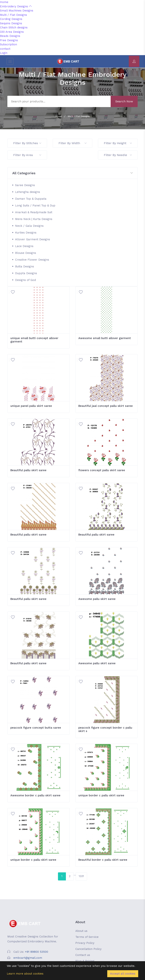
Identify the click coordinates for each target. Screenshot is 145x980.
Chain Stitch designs (14, 27)
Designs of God (25, 280)
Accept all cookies (123, 974)
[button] (72, 173)
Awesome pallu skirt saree (97, 599)
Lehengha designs (28, 192)
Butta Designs (25, 266)
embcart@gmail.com (28, 958)
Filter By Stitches (27, 143)
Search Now (124, 101)
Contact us (83, 955)
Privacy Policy (85, 943)
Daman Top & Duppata (31, 199)
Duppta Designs (26, 273)
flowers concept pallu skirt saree (102, 470)
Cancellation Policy (88, 949)
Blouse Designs (26, 253)
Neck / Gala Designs (29, 226)
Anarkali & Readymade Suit (34, 212)
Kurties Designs (26, 233)
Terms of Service (87, 937)
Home (4, 2)
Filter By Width (72, 143)
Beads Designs (10, 36)
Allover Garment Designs (33, 239)
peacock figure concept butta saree (36, 728)
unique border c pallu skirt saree (101, 795)
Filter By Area (27, 155)
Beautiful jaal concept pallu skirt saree (106, 406)
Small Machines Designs (17, 11)
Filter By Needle (118, 155)
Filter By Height (118, 143)
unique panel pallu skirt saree (31, 406)
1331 (81, 876)
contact (5, 49)
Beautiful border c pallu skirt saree (103, 860)
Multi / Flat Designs (13, 15)
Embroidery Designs (16, 6)
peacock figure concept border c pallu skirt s (105, 729)
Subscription (8, 44)
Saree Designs (25, 185)
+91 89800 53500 (37, 952)
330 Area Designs (12, 32)
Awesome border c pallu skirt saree (35, 795)
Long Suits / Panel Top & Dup (35, 205)
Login (4, 53)
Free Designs (9, 40)
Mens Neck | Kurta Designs (34, 219)
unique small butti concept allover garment (34, 340)
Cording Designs (11, 19)
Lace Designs (24, 246)
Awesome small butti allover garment (105, 338)
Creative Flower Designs (32, 260)
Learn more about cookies (25, 974)
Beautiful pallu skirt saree (28, 470)
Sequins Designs (11, 23)
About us (81, 931)
